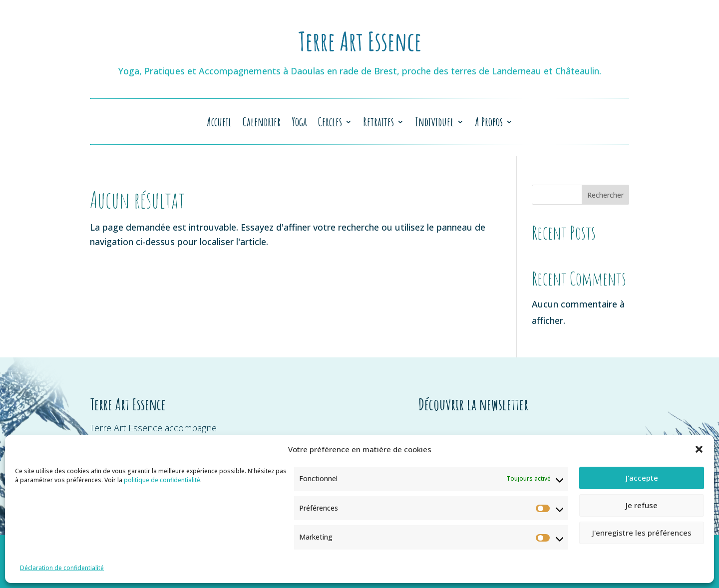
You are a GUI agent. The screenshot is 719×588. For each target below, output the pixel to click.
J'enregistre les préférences (642, 533)
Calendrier (262, 124)
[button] (699, 449)
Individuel (434, 124)
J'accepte (642, 478)
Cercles (330, 124)
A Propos (489, 124)
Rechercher (605, 195)
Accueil (219, 124)
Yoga (299, 124)
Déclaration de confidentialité (62, 568)
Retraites (378, 124)
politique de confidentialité (162, 480)
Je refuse (642, 505)
